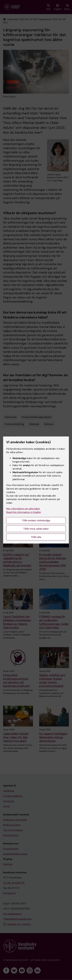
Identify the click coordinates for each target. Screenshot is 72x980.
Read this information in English (24, 512)
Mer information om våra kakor (23, 509)
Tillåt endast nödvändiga (36, 520)
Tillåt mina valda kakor (36, 529)
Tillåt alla (36, 537)
